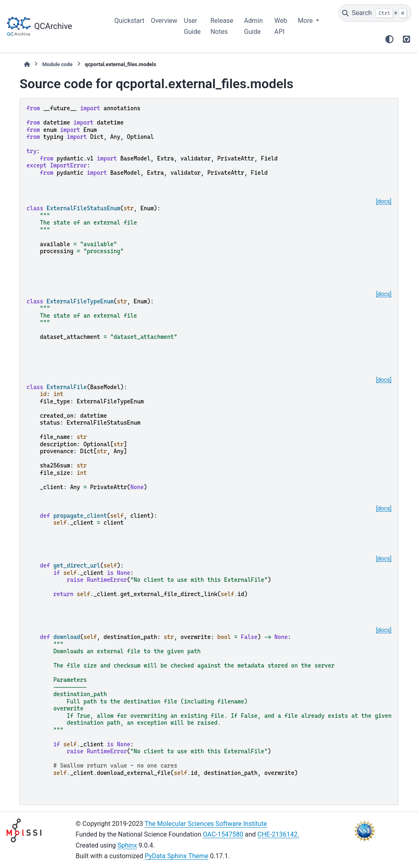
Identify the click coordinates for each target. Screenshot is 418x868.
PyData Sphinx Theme (177, 856)
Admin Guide (253, 26)
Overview (164, 21)
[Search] (375, 13)
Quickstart (129, 21)
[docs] (384, 201)
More (306, 21)
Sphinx (127, 845)
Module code (57, 64)
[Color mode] (389, 39)
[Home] (27, 64)
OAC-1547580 (223, 834)
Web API (281, 26)
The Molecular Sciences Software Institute (206, 824)
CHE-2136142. (279, 834)
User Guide (192, 26)
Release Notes (222, 26)
